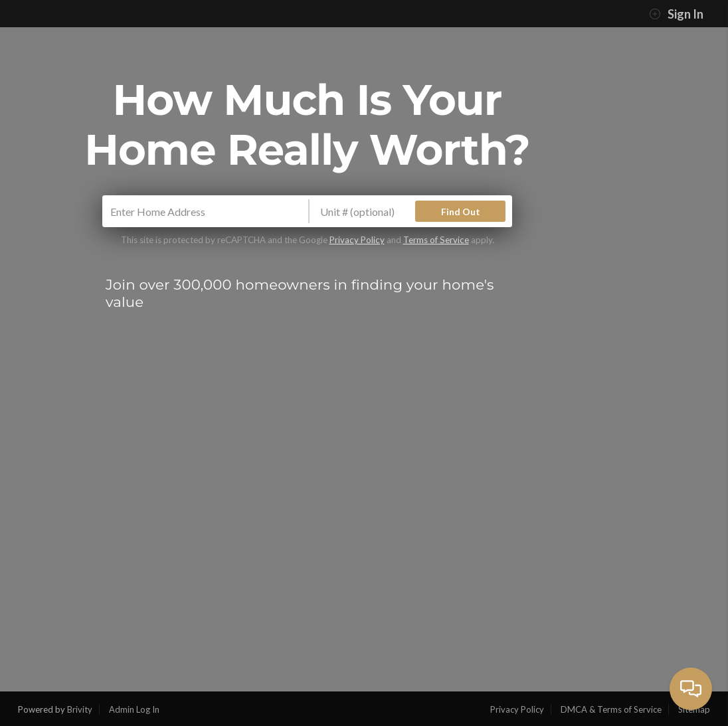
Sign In (676, 14)
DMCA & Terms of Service (611, 709)
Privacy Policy (357, 240)
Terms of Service (436, 240)
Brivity (80, 709)
